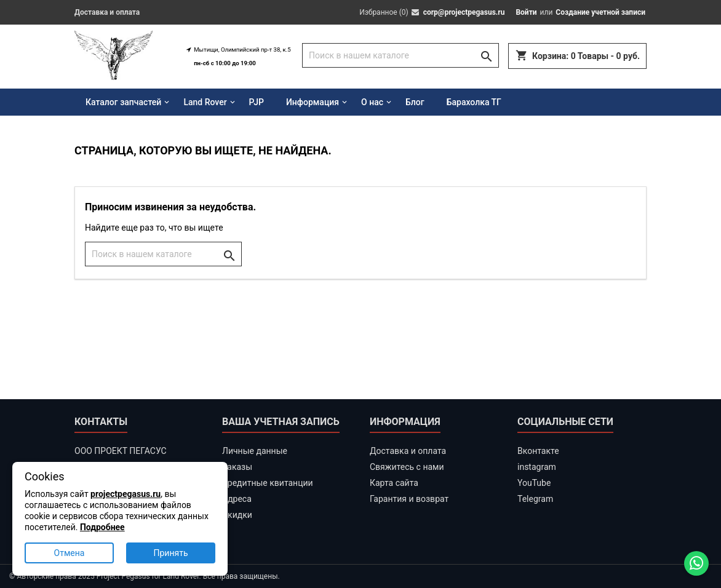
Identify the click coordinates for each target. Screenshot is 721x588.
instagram (537, 467)
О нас (372, 102)
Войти (526, 12)
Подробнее (102, 527)
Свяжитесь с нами (407, 467)
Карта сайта (394, 483)
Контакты (101, 422)
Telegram (535, 499)
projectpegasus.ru (125, 494)
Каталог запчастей (123, 102)
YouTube (534, 483)
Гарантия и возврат (409, 499)
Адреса (237, 499)
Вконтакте (538, 451)
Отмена (70, 553)
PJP (257, 102)
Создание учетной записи (600, 12)
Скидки (237, 515)
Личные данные (255, 451)
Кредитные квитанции (268, 483)
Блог (415, 102)
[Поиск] (400, 55)
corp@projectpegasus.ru (464, 12)
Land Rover (205, 102)
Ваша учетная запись (281, 422)
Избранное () (384, 12)
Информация (313, 102)
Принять (170, 553)
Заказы (237, 467)
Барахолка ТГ (474, 102)
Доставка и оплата (107, 12)
